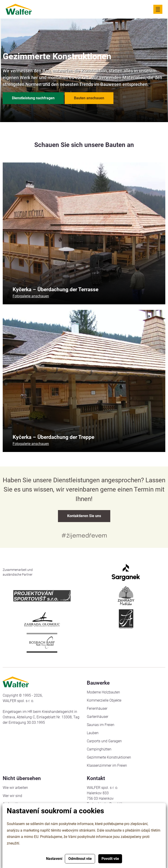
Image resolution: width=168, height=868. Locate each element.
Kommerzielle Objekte (104, 700)
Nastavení (54, 859)
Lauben (93, 733)
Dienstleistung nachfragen (33, 98)
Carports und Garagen (104, 741)
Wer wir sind (12, 796)
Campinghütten (99, 749)
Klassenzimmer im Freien (107, 765)
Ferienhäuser (97, 708)
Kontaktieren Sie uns (84, 516)
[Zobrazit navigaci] (158, 9)
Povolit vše (110, 859)
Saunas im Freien (101, 725)
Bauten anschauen (89, 98)
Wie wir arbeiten (15, 788)
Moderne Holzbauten (103, 692)
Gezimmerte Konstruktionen (109, 757)
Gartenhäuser (98, 717)
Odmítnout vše (80, 859)
